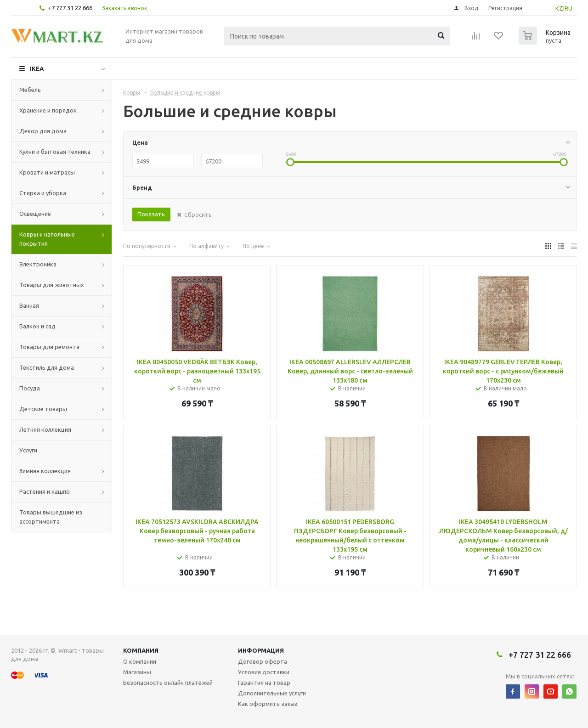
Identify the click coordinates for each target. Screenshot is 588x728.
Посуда (30, 388)
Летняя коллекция (45, 429)
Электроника (38, 264)
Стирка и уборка (43, 193)
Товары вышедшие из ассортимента (51, 517)
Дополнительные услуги (272, 693)
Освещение (35, 214)
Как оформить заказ (268, 704)
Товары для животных (52, 285)
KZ (559, 8)
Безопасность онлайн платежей (168, 683)
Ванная (29, 305)
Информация (261, 650)
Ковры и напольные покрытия (47, 239)
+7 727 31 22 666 (70, 8)
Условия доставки (264, 672)
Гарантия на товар (264, 683)
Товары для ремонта (49, 347)
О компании (140, 661)
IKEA (37, 68)
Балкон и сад (37, 326)
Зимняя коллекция (45, 471)
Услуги (28, 450)
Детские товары (43, 409)
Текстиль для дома (47, 367)
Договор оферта (263, 661)
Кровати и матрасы (47, 172)
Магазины (137, 672)
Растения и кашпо (45, 491)
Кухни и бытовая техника (55, 152)
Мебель (30, 90)
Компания (141, 650)
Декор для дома (43, 131)
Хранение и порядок (48, 110)
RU (568, 8)
